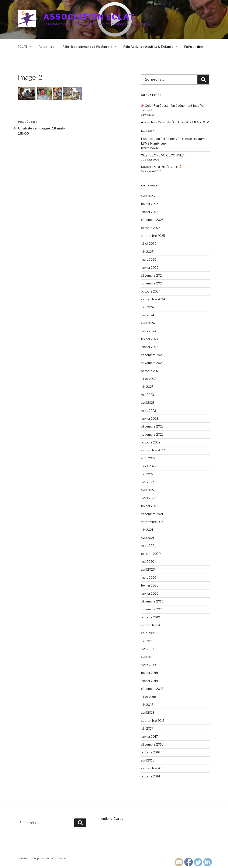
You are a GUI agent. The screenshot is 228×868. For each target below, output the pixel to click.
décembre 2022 (152, 426)
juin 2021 (147, 530)
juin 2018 (147, 705)
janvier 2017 (149, 737)
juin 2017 (147, 728)
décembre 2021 (152, 514)
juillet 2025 (149, 244)
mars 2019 (148, 665)
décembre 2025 (152, 220)
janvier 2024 (150, 347)
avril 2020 (148, 569)
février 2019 (149, 673)
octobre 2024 (151, 291)
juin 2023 (147, 387)
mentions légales (111, 819)
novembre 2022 (152, 434)
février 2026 (150, 204)
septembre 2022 (153, 450)
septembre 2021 (153, 522)
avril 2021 (148, 538)
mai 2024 (148, 315)
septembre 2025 (153, 236)
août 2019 (148, 633)
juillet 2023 (149, 379)
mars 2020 (149, 577)
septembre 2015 (153, 768)
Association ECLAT (89, 17)
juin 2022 (147, 474)
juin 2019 (147, 641)
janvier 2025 (150, 268)
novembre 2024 (152, 283)
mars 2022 (148, 498)
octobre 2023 (151, 371)
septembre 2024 (153, 299)
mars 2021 (148, 546)
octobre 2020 (151, 554)
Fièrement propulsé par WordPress (42, 858)
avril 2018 (148, 712)
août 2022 (148, 458)
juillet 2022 (149, 466)
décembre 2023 (152, 355)
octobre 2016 (151, 752)
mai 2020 (148, 562)
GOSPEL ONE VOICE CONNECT (163, 155)
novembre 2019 (152, 609)
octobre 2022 (151, 442)
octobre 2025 (151, 228)
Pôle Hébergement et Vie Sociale (89, 47)
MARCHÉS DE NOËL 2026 (161, 167)
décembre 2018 (152, 689)
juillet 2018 (148, 697)
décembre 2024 (152, 275)
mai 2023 (147, 395)
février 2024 (150, 339)
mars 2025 (149, 259)
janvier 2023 (150, 418)
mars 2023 (148, 411)
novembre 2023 (152, 363)
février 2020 (150, 585)
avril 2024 (148, 323)
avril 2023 (148, 403)
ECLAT (25, 47)
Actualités (46, 47)
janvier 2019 (149, 681)
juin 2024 (147, 307)
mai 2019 (147, 649)
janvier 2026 (150, 212)
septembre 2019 (153, 625)
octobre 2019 (151, 617)
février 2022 (150, 506)
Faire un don (194, 47)
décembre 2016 (152, 744)
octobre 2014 (151, 776)
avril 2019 (148, 657)
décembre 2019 (152, 601)
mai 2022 (147, 482)
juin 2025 (147, 252)
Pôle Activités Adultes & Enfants (150, 47)
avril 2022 (148, 490)
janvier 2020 (150, 593)
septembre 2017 (153, 721)
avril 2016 (148, 760)
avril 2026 (148, 196)
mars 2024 (149, 331)
